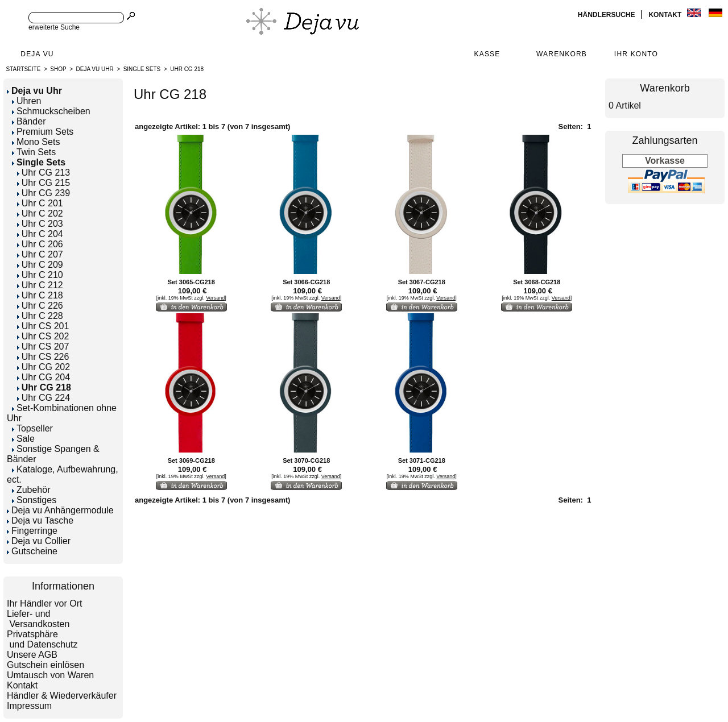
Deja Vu (37, 54)
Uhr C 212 (40, 285)
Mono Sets (36, 142)
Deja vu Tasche (40, 520)
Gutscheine (32, 551)
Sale (23, 439)
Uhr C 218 (40, 295)
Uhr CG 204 (44, 377)
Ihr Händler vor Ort (44, 603)
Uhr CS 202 (43, 336)
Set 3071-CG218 (422, 460)
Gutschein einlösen (45, 665)
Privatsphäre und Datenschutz (42, 639)
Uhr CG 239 (44, 193)
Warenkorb (562, 54)
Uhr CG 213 (44, 173)
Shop (58, 69)
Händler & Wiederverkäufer (62, 696)
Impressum (29, 706)
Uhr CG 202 (44, 367)
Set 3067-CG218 (422, 282)
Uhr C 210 (40, 275)
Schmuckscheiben (51, 111)
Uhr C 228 (40, 316)
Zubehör (31, 490)
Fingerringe (32, 531)
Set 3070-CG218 (306, 460)
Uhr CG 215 (44, 183)
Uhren (27, 101)
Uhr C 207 (40, 254)
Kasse (487, 54)
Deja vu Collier (39, 541)
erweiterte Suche (54, 27)
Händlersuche (607, 15)
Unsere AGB (32, 655)
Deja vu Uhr (95, 69)
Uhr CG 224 (44, 398)
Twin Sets (34, 152)
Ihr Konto (636, 54)
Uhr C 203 (40, 224)
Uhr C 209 (40, 265)
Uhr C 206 (40, 244)
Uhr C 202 (40, 213)
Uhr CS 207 (43, 347)
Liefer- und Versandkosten (38, 619)
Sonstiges (34, 500)
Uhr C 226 (40, 306)
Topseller (32, 428)
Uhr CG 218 (187, 69)
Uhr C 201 (40, 203)
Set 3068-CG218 (537, 282)
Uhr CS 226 (43, 357)
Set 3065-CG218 (191, 282)
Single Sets (142, 69)
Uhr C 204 (40, 234)
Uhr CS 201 (43, 326)
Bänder (29, 121)
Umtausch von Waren (50, 675)
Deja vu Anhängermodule (60, 510)
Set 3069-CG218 (191, 460)
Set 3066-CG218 (306, 282)
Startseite (24, 69)
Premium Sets (43, 132)
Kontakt (666, 15)
